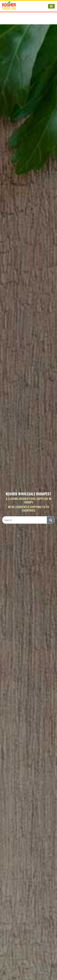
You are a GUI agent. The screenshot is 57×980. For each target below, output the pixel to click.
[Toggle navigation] (51, 6)
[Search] (25, 520)
